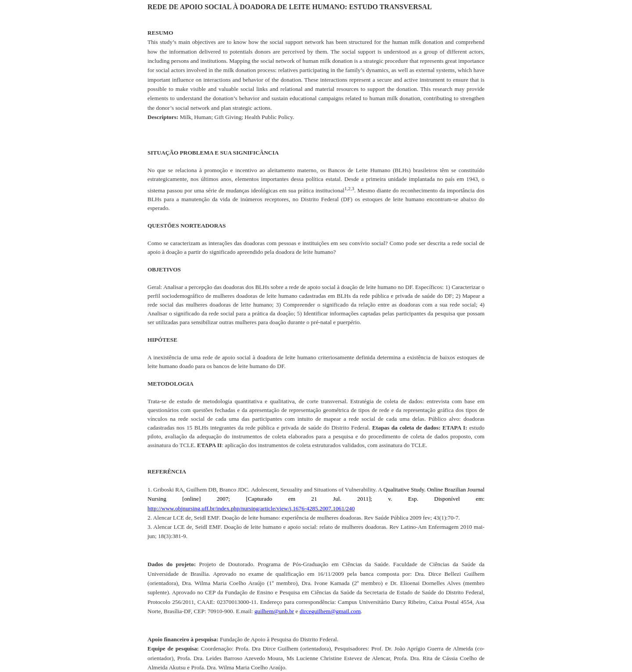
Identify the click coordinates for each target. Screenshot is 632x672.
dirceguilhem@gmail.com (330, 611)
